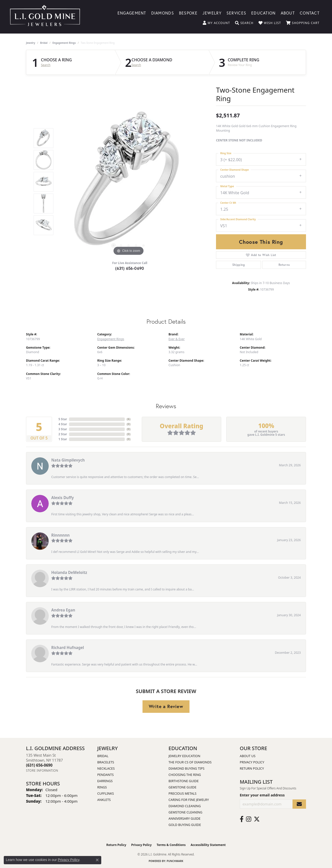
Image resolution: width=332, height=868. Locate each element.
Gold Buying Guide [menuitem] (185, 825)
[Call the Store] (39, 765)
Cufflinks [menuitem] (105, 793)
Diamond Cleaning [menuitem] (185, 806)
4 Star (63, 424)
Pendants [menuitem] (105, 775)
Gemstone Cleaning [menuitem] (185, 812)
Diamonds (163, 13)
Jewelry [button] (212, 13)
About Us (248, 756)
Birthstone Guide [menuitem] (184, 781)
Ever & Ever (177, 339)
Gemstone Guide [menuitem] (182, 787)
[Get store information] (42, 771)
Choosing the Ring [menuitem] (185, 775)
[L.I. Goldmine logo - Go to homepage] (45, 17)
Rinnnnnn (60, 535)
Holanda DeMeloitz (69, 572)
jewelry (31, 43)
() (129, 419)
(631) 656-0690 (130, 268)
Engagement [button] (132, 13)
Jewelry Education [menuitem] (184, 756)
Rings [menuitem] (102, 787)
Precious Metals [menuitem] (182, 793)
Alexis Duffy (62, 498)
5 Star (63, 419)
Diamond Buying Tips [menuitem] (186, 768)
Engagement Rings (64, 43)
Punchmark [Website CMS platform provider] (175, 861)
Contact (310, 13)
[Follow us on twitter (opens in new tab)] (257, 819)
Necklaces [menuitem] (106, 768)
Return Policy (252, 768)
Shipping (239, 265)
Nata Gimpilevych (68, 460)
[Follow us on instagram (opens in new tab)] (249, 819)
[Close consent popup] (97, 860)
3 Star (63, 429)
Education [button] (263, 13)
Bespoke (188, 13)
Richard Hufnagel (68, 647)
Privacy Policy (252, 762)
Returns (284, 265)
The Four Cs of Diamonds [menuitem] (190, 762)
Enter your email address (262, 795)
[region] (128, 182)
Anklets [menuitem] (104, 800)
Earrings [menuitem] (105, 781)
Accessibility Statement (208, 845)
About (288, 13)
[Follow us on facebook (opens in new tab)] (242, 819)
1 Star (63, 439)
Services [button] (236, 13)
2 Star (63, 434)
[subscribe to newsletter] (299, 804)
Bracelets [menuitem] (106, 762)
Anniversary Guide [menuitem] (184, 818)
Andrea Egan (63, 610)
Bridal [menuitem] (103, 756)
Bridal (44, 43)
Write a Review (166, 706)
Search (46, 65)
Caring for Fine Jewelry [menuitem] (189, 800)
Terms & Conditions (171, 845)
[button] (216, 23)
